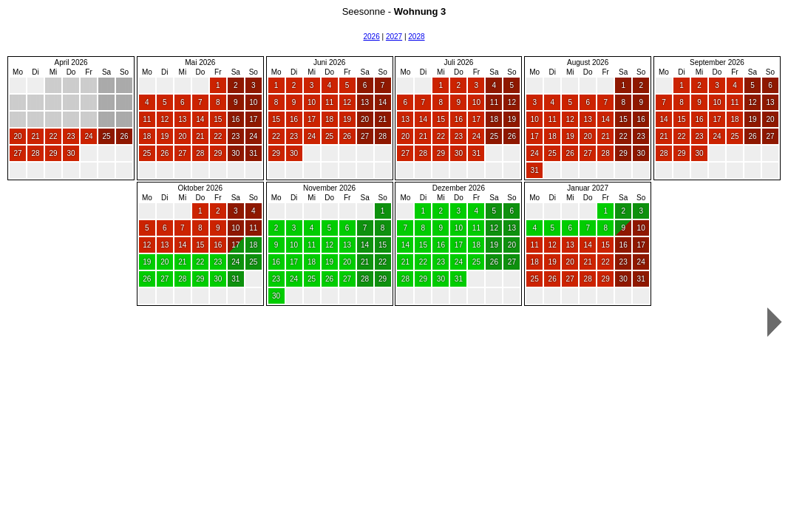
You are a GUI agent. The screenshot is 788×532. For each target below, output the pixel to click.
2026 (371, 37)
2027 (394, 37)
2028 (416, 37)
